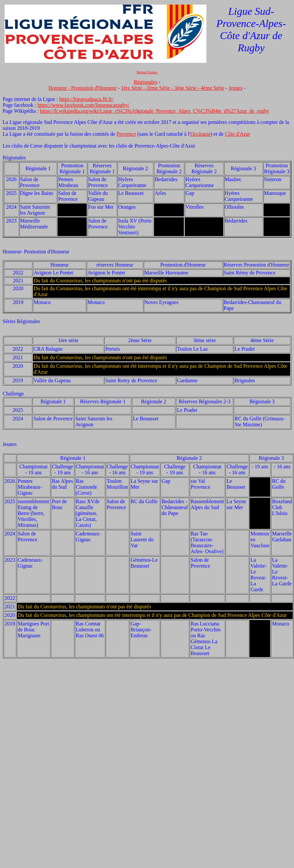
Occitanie (200, 134)
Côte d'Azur (237, 134)
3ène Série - (187, 88)
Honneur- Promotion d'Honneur (36, 252)
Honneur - (60, 88)
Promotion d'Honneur (94, 88)
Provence (126, 134)
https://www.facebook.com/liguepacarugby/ (83, 105)
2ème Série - (160, 88)
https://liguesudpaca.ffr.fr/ (86, 99)
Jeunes (235, 88)
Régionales (146, 82)
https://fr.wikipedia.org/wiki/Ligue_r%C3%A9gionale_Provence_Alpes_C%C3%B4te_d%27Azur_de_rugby (154, 111)
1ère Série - (134, 88)
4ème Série (213, 88)
